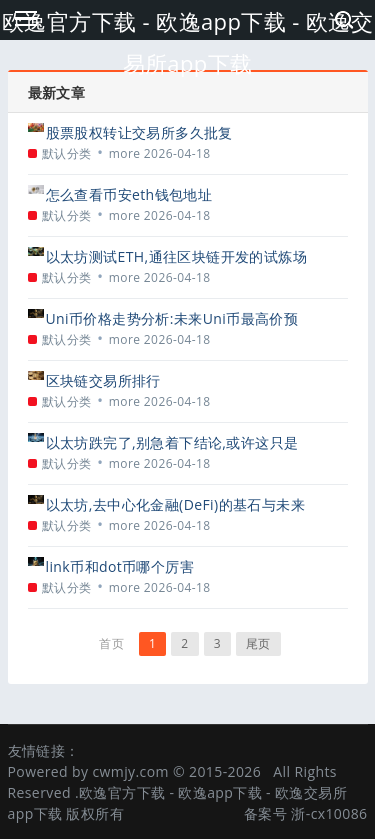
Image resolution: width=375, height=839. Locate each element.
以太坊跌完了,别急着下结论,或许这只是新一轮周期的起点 (172, 442)
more (125, 153)
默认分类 (67, 153)
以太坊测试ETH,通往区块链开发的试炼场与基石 (176, 256)
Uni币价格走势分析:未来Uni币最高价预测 (172, 318)
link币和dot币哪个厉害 (120, 566)
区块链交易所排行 (103, 380)
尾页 (258, 643)
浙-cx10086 (329, 813)
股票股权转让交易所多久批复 (139, 132)
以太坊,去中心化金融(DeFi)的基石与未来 (175, 504)
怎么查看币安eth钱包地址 (129, 194)
